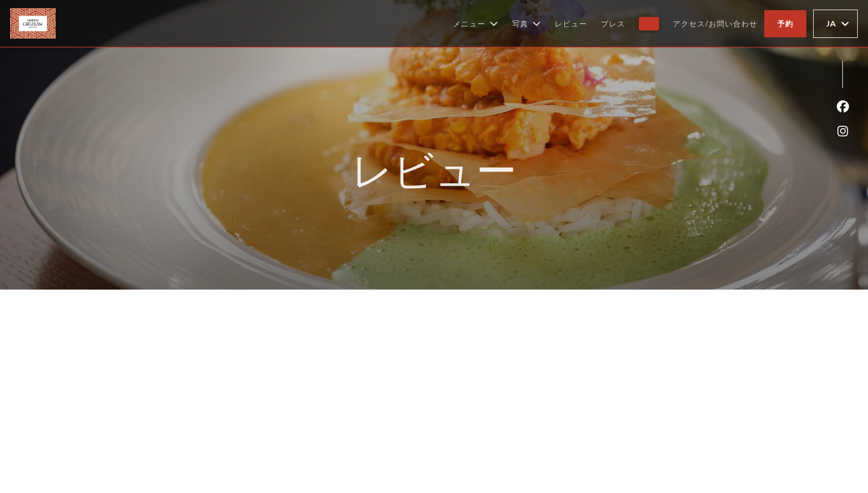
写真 (527, 24)
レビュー (571, 23)
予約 (785, 23)
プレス (613, 23)
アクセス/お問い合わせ (715, 23)
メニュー (476, 24)
